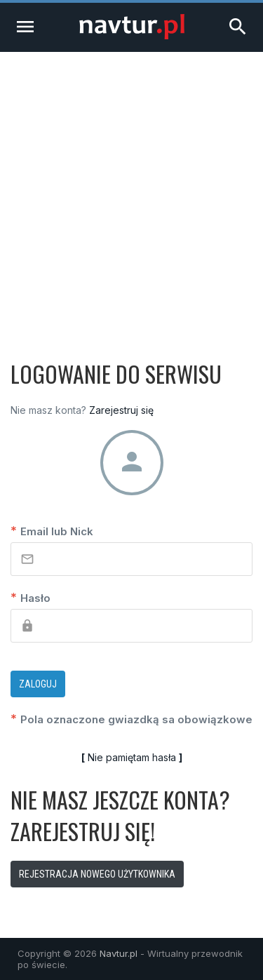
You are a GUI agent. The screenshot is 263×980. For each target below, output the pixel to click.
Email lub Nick (52, 531)
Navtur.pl (119, 953)
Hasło (31, 597)
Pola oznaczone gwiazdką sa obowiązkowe (131, 719)
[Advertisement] (131, 190)
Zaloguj (38, 684)
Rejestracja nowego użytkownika (97, 874)
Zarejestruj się (121, 410)
